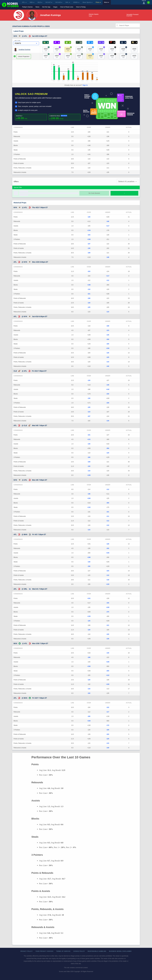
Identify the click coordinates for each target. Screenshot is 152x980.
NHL (68, 2)
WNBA (76, 2)
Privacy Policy (27, 951)
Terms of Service (63, 951)
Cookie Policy (79, 951)
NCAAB (59, 2)
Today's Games (27, 7)
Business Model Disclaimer (120, 951)
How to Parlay (81, 7)
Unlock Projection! (24, 57)
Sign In (85, 85)
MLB (40, 2)
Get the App (46, 7)
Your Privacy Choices (44, 951)
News (37, 7)
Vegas (55, 7)
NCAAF (49, 2)
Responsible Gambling (97, 951)
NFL (24, 2)
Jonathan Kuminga (24, 50)
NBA (32, 2)
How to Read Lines (67, 7)
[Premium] (148, 3)
